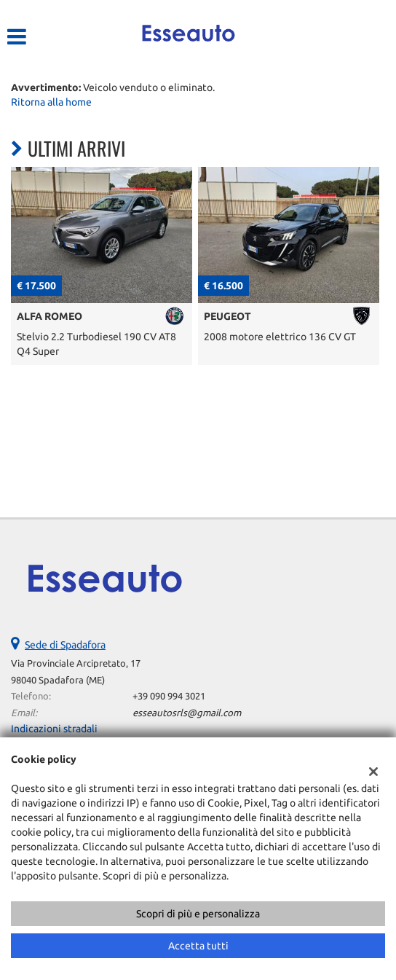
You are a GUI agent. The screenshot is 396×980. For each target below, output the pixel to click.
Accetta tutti (198, 946)
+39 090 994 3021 (169, 696)
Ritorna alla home (51, 102)
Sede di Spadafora (65, 645)
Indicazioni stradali (54, 729)
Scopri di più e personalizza (198, 914)
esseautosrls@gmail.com (187, 713)
